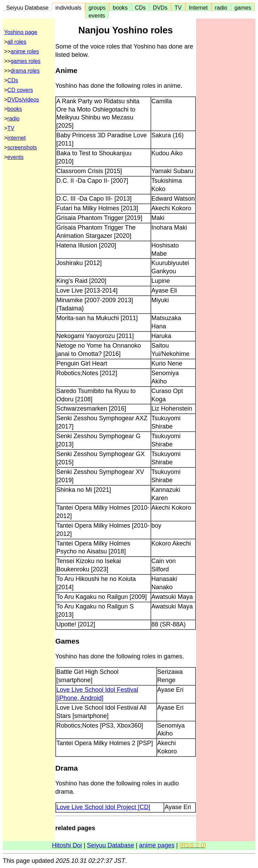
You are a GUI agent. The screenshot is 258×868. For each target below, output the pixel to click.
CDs (140, 8)
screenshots (22, 147)
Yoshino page (21, 32)
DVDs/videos (23, 100)
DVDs (160, 8)
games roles (26, 61)
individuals (68, 8)
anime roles (25, 51)
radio (221, 8)
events (97, 15)
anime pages (157, 845)
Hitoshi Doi (67, 845)
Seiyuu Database (27, 8)
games (243, 8)
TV (178, 8)
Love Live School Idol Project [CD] (103, 807)
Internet (198, 8)
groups (97, 8)
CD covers (20, 90)
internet (16, 138)
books (120, 8)
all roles (17, 42)
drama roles (25, 71)
